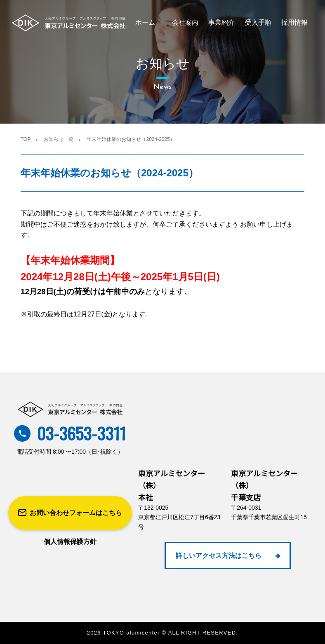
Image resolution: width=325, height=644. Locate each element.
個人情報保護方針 (70, 542)
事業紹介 (221, 22)
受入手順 (258, 22)
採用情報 (294, 22)
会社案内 (185, 22)
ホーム (145, 22)
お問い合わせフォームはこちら (70, 513)
